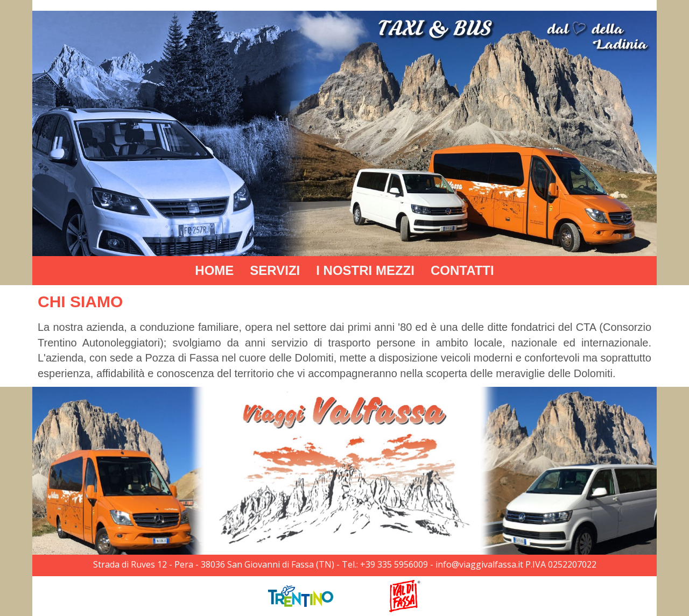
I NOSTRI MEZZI (365, 270)
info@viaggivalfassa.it (479, 564)
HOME (214, 270)
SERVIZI (275, 270)
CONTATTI (462, 270)
